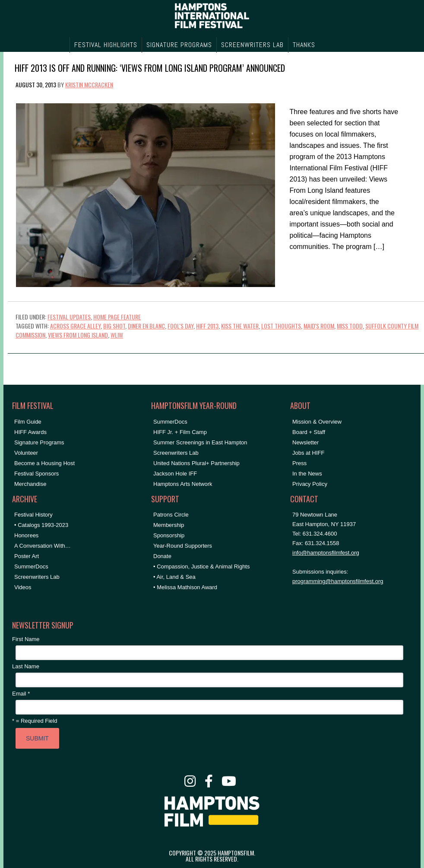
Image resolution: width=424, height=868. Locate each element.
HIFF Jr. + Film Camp (180, 432)
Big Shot (114, 326)
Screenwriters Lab (37, 577)
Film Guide (28, 422)
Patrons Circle (171, 515)
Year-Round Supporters (183, 546)
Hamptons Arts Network (183, 484)
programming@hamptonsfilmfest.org (338, 581)
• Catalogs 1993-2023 (41, 525)
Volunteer (26, 453)
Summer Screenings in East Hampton (200, 442)
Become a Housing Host (44, 463)
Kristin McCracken (89, 85)
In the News (307, 474)
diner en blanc (146, 326)
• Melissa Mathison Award (185, 587)
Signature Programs (39, 442)
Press (299, 463)
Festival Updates (69, 317)
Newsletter (305, 442)
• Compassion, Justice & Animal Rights (201, 566)
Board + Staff (309, 432)
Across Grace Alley (75, 326)
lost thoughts (281, 326)
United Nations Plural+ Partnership (196, 463)
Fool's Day (180, 326)
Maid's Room (319, 326)
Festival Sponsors (36, 474)
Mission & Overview (317, 422)
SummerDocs (31, 566)
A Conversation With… (43, 546)
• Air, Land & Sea (174, 577)
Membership (169, 525)
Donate (162, 556)
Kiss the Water (240, 326)
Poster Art (27, 556)
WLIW (117, 335)
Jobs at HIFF (308, 453)
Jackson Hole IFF (175, 474)
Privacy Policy (310, 484)
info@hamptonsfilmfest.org (326, 553)
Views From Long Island (78, 335)
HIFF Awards (30, 432)
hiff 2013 (207, 326)
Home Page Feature (117, 317)
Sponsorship (169, 535)
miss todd (350, 326)
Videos (23, 587)
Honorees (26, 535)
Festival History (33, 515)
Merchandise (30, 484)
